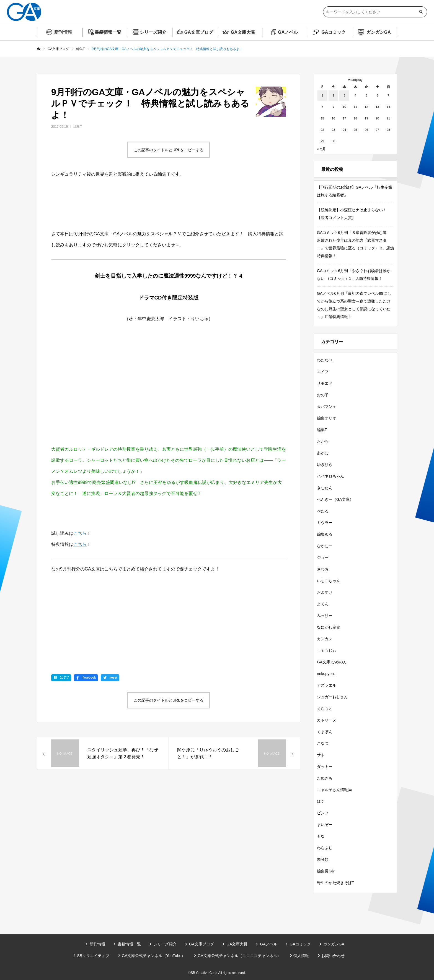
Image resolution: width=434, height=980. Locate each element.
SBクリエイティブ (93, 956)
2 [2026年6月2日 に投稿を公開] (333, 95)
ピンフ (323, 813)
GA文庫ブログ (199, 32)
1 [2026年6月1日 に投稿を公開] (322, 95)
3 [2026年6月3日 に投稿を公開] (344, 95)
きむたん (325, 488)
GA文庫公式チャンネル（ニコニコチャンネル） (239, 956)
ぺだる (323, 511)
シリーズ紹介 (153, 32)
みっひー (325, 616)
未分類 (323, 859)
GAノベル (288, 32)
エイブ (323, 372)
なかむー (325, 546)
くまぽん (325, 732)
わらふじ (325, 848)
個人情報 (301, 956)
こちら (80, 533)
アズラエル (327, 685)
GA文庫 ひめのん (332, 662)
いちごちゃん (329, 581)
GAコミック (334, 32)
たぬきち (325, 778)
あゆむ (323, 453)
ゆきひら (325, 465)
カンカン (325, 639)
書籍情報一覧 (108, 32)
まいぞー (325, 825)
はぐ (321, 801)
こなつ (323, 743)
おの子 (323, 395)
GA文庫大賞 (243, 32)
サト (321, 755)
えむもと (325, 708)
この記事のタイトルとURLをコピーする (169, 150)
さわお (323, 569)
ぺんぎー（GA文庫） (335, 499)
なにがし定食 (329, 627)
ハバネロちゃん (330, 476)
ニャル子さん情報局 (334, 790)
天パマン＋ (327, 406)
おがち (323, 441)
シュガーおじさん (332, 697)
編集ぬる (325, 534)
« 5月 (321, 149)
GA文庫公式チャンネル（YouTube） (153, 956)
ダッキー (325, 767)
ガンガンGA (379, 32)
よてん (323, 604)
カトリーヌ (327, 720)
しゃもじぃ (327, 650)
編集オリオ (327, 418)
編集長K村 (326, 871)
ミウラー (325, 523)
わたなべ (325, 360)
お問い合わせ (333, 956)
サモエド (325, 383)
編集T (78, 127)
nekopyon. (326, 674)
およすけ (325, 592)
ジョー (323, 557)
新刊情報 (63, 32)
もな (321, 836)
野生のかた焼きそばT (336, 883)
